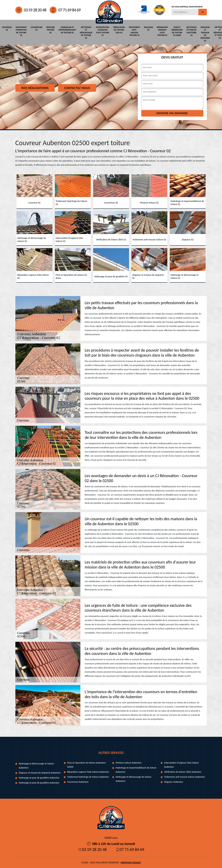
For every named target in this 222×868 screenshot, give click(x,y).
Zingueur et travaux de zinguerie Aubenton (40, 773)
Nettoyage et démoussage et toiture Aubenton (36, 765)
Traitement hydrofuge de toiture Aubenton (88, 777)
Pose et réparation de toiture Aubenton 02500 (87, 765)
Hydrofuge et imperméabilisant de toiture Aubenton (136, 770)
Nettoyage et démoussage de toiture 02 (84, 32)
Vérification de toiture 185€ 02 (116, 30)
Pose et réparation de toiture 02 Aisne (173, 31)
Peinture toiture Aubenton (129, 763)
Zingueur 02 (145, 28)
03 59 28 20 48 (31, 10)
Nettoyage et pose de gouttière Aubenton (39, 778)
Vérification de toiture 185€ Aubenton (183, 772)
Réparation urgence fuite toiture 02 (158, 31)
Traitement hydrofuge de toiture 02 (21, 31)
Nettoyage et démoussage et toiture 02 (214, 32)
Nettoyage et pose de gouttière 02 (187, 31)
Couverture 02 (36, 28)
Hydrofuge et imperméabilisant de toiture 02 (66, 30)
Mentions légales (131, 862)
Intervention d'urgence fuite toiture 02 (100, 31)
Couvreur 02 (7, 28)
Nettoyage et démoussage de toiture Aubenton (134, 779)
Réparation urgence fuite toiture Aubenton (88, 772)
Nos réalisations (35, 88)
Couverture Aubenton (78, 782)
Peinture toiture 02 (49, 30)
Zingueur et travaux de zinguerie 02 (200, 34)
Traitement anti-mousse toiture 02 (131, 31)
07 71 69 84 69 (65, 10)
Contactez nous (77, 88)
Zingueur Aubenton (174, 782)
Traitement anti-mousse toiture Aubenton (185, 777)
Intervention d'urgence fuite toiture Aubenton (182, 765)
